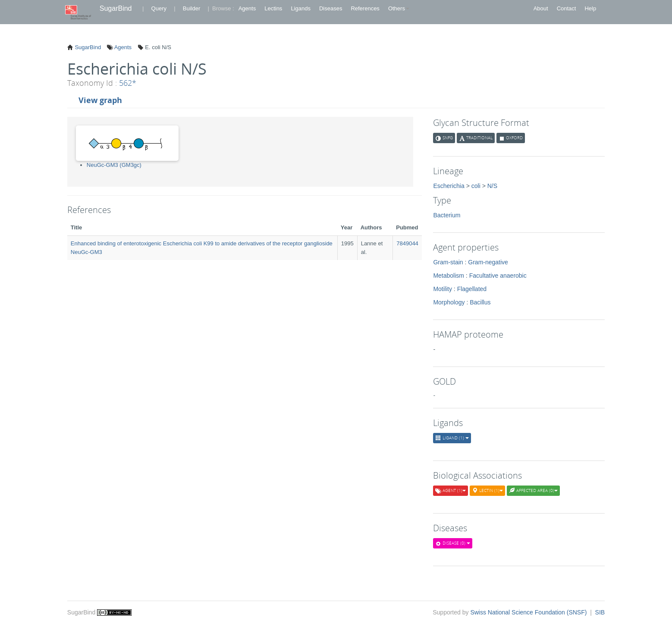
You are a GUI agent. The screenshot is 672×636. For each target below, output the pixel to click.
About (541, 8)
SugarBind (116, 8)
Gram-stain (448, 262)
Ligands (301, 8)
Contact (567, 8)
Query (159, 8)
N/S (492, 186)
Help (590, 8)
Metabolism (449, 276)
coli (476, 186)
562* (128, 83)
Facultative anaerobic (498, 276)
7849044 (407, 243)
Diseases (331, 8)
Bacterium (447, 215)
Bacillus (480, 302)
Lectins (273, 8)
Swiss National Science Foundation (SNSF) (529, 612)
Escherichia (449, 186)
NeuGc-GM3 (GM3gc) (114, 165)
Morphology (449, 302)
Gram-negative (488, 262)
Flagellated (472, 289)
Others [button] (399, 8)
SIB (600, 612)
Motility (443, 289)
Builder (192, 8)
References (365, 8)
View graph (100, 100)
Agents (247, 8)
